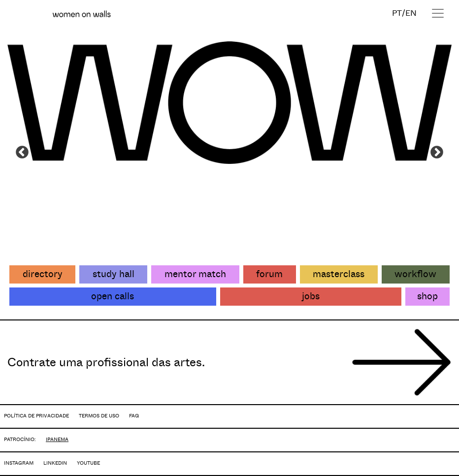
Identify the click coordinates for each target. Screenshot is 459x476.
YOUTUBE (88, 463)
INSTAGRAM (19, 463)
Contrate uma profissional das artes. (106, 362)
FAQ (134, 416)
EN (411, 13)
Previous (22, 153)
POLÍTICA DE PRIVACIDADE (36, 416)
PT (397, 13)
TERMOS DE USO (99, 416)
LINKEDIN (55, 463)
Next (437, 153)
